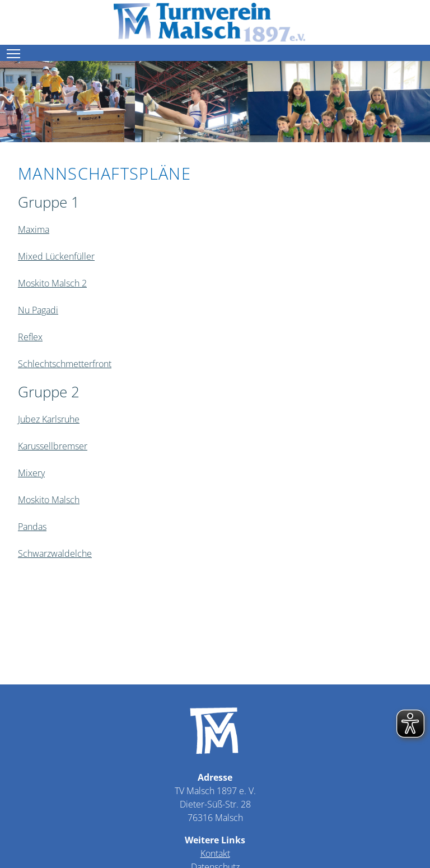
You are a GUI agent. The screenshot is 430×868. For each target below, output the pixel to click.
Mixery (31, 473)
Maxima (34, 229)
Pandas (32, 527)
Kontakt (215, 853)
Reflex (30, 337)
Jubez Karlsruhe (49, 419)
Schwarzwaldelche (55, 553)
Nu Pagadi (38, 310)
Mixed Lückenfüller (56, 256)
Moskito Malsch (49, 500)
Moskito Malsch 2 (52, 283)
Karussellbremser (53, 446)
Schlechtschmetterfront (65, 364)
